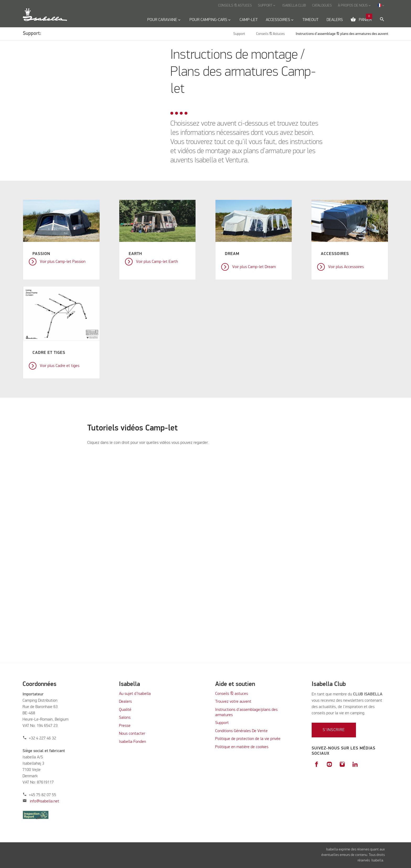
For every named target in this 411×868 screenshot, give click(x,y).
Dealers (125, 702)
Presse (125, 726)
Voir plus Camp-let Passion (63, 262)
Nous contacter (132, 734)
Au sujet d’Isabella (135, 694)
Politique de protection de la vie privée (248, 739)
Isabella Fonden (133, 742)
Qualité (125, 710)
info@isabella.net (45, 801)
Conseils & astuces (232, 694)
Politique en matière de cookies (242, 747)
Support (222, 723)
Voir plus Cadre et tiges (60, 366)
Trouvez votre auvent (233, 702)
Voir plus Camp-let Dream (254, 267)
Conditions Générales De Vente (241, 731)
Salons (125, 718)
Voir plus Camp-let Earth (157, 262)
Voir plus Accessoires (346, 267)
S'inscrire (334, 730)
